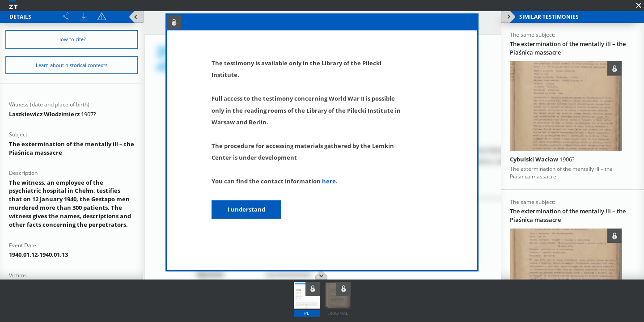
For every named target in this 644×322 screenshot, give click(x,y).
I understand (246, 209)
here (329, 181)
